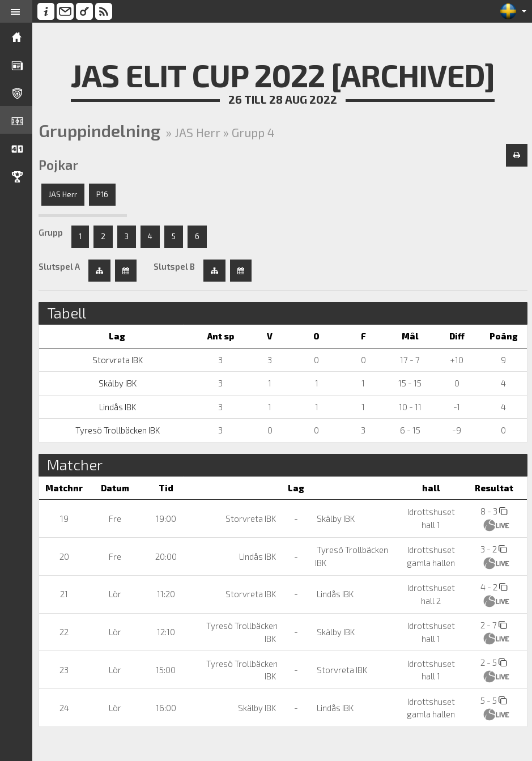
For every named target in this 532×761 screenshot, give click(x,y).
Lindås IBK (118, 407)
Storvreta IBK (118, 360)
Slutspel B (176, 266)
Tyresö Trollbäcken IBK (118, 430)
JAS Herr (65, 194)
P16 (104, 194)
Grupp (52, 232)
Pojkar (60, 165)
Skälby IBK (118, 383)
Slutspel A (61, 266)
